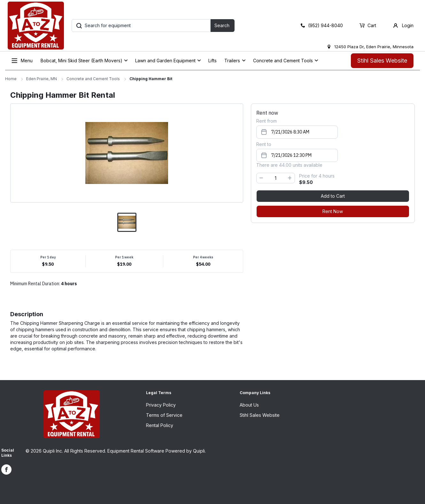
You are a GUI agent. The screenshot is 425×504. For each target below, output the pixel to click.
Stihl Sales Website (382, 61)
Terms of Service (164, 415)
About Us (249, 405)
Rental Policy (160, 425)
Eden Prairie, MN (42, 79)
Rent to (264, 144)
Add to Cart (333, 196)
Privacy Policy (161, 405)
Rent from (267, 121)
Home (11, 79)
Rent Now (333, 211)
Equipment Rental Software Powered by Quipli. (157, 451)
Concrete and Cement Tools (93, 79)
